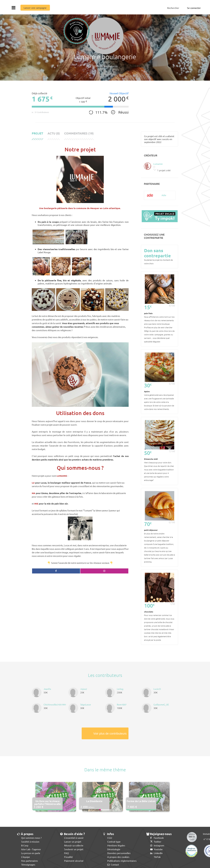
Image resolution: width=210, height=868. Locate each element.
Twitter (156, 842)
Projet (37, 133)
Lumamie (113, 66)
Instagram (157, 845)
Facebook (157, 838)
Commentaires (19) (79, 133)
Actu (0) (54, 133)
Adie (164, 195)
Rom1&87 (122, 704)
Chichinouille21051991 (55, 704)
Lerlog (120, 689)
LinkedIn (156, 853)
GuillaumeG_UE (161, 704)
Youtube (156, 849)
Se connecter (194, 8)
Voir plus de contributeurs (110, 734)
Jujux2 (84, 689)
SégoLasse (86, 704)
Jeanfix (47, 689)
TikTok (155, 857)
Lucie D (157, 689)
